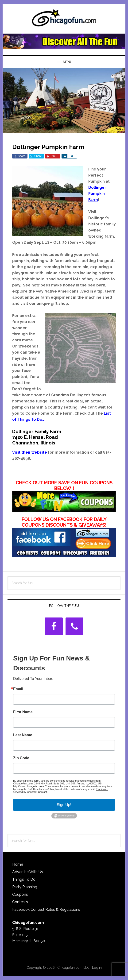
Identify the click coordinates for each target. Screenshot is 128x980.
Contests (20, 902)
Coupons (20, 894)
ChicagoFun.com (64, 19)
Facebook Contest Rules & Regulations (46, 909)
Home (18, 864)
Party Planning (25, 887)
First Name (23, 712)
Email (18, 689)
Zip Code (21, 758)
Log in (97, 968)
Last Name (23, 735)
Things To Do (24, 879)
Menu (68, 62)
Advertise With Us (28, 872)
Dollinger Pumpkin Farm (97, 194)
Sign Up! (64, 805)
